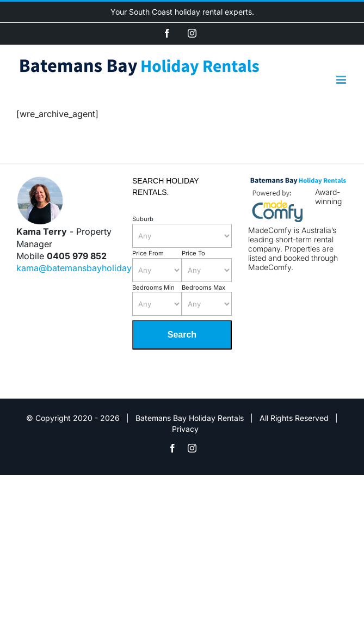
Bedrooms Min (153, 288)
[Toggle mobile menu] (342, 80)
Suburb (143, 219)
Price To (193, 253)
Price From (148, 253)
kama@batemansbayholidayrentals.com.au (104, 268)
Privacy (185, 429)
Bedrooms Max (203, 288)
